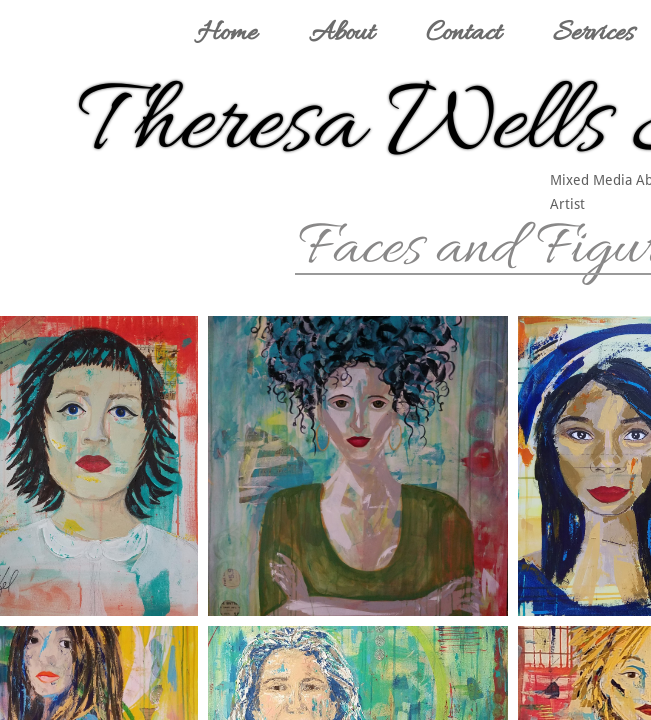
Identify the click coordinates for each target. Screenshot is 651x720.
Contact (463, 34)
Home (227, 34)
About (341, 34)
